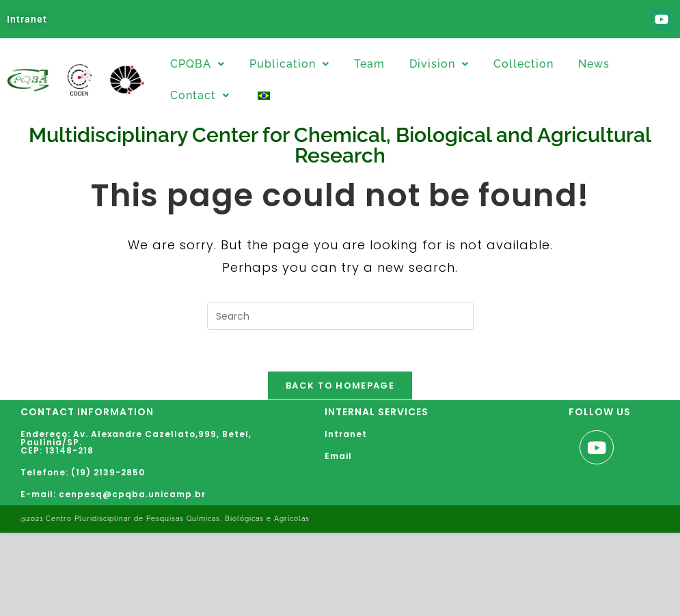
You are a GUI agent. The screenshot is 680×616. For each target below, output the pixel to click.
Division (439, 64)
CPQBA (198, 64)
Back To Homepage (340, 386)
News (594, 64)
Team (369, 64)
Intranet (27, 19)
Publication (289, 64)
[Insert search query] (340, 316)
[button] (198, 64)
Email (338, 456)
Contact (200, 95)
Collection (523, 64)
